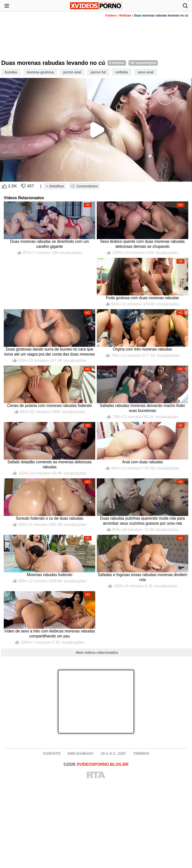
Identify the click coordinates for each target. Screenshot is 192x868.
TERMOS (141, 753)
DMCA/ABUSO (81, 753)
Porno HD (98, 72)
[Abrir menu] (7, 6)
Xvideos (111, 16)
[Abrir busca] (185, 6)
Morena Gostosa (40, 72)
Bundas (11, 72)
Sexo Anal (145, 72)
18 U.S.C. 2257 (113, 753)
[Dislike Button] (23, 186)
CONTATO (52, 753)
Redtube (125, 16)
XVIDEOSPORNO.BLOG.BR (102, 764)
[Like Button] (4, 186)
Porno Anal (72, 72)
